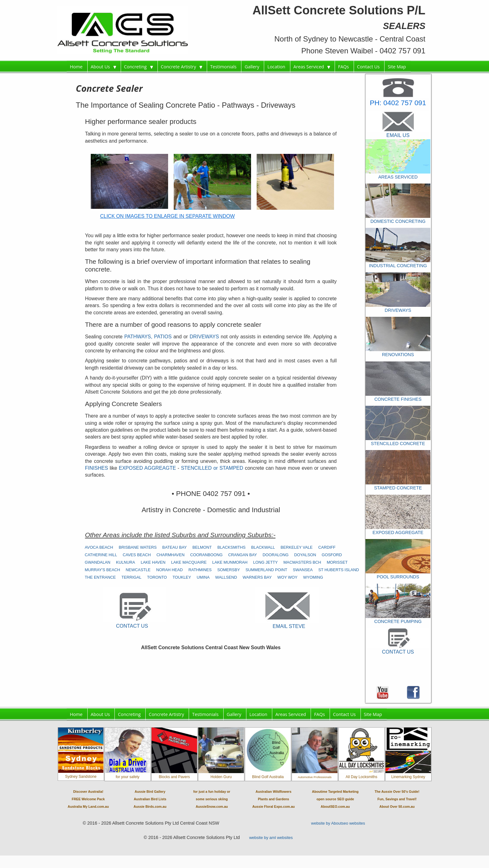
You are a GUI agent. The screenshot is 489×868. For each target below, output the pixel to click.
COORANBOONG (206, 555)
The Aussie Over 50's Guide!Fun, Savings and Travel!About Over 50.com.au (397, 799)
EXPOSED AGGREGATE (398, 532)
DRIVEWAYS (205, 337)
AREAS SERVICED (398, 177)
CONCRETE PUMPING (398, 621)
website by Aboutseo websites (338, 823)
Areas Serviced (312, 67)
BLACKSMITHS (231, 547)
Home (76, 67)
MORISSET (337, 562)
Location (276, 67)
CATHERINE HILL (101, 555)
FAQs (344, 67)
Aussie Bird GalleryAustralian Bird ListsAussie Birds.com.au (150, 799)
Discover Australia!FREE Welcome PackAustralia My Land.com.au (88, 799)
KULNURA (126, 562)
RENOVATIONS (398, 355)
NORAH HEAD (169, 570)
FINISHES (97, 468)
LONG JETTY (266, 562)
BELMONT (202, 547)
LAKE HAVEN (153, 562)
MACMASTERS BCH (302, 562)
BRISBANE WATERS (138, 547)
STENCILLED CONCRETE (398, 444)
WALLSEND (226, 577)
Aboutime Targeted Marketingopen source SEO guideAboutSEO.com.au (335, 799)
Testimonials (223, 67)
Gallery (252, 67)
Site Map (397, 67)
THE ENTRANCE (100, 577)
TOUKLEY (182, 577)
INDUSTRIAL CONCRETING (398, 266)
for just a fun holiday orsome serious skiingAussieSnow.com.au (212, 799)
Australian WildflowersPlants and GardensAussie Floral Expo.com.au (274, 799)
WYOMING (313, 577)
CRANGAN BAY (243, 555)
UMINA (203, 577)
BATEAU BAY (174, 547)
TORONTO (157, 577)
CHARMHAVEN (171, 555)
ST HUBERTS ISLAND (339, 570)
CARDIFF (327, 547)
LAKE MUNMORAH (230, 562)
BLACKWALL (263, 547)
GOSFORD (332, 555)
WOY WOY (287, 577)
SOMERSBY (229, 570)
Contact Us (368, 67)
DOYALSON (305, 555)
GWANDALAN (98, 562)
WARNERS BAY (257, 577)
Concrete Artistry (182, 67)
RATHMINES (200, 570)
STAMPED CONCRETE (398, 488)
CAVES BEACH (137, 555)
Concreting (138, 67)
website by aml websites (271, 838)
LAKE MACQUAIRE (189, 562)
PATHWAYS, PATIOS (149, 337)
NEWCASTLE (138, 570)
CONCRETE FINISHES (398, 399)
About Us (103, 67)
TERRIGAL (131, 577)
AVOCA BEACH (99, 547)
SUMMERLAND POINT (266, 570)
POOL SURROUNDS (398, 577)
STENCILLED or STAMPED (212, 468)
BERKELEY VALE (297, 547)
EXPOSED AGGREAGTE (148, 468)
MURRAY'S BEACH (102, 570)
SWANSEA (303, 570)
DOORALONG (276, 555)
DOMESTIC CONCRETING (398, 221)
